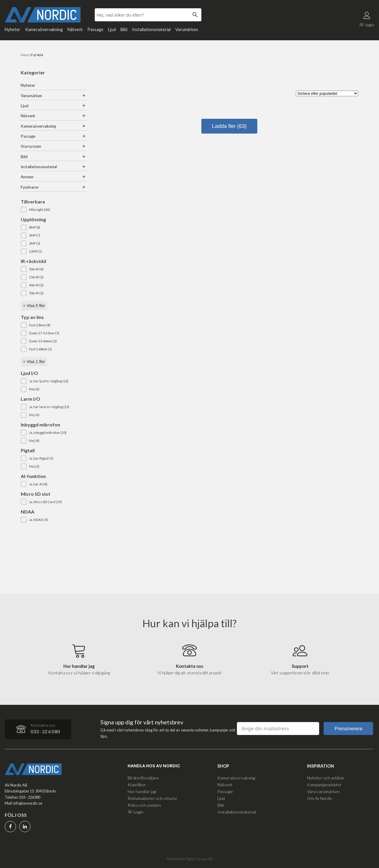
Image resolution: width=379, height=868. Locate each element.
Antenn (27, 177)
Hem (25, 55)
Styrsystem (31, 146)
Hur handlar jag (142, 791)
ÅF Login (135, 812)
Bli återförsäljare (143, 778)
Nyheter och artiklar (326, 778)
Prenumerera (348, 729)
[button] (54, 210)
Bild (124, 29)
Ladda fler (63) (229, 126)
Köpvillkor (137, 785)
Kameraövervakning (44, 29)
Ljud (112, 29)
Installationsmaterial (151, 29)
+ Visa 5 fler (34, 306)
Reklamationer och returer (152, 798)
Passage (95, 29)
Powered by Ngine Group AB (189, 859)
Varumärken (187, 29)
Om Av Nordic (320, 798)
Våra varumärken (323, 791)
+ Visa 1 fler (34, 362)
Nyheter (13, 29)
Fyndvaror (30, 187)
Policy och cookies (144, 805)
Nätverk (75, 29)
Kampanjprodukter (324, 785)
